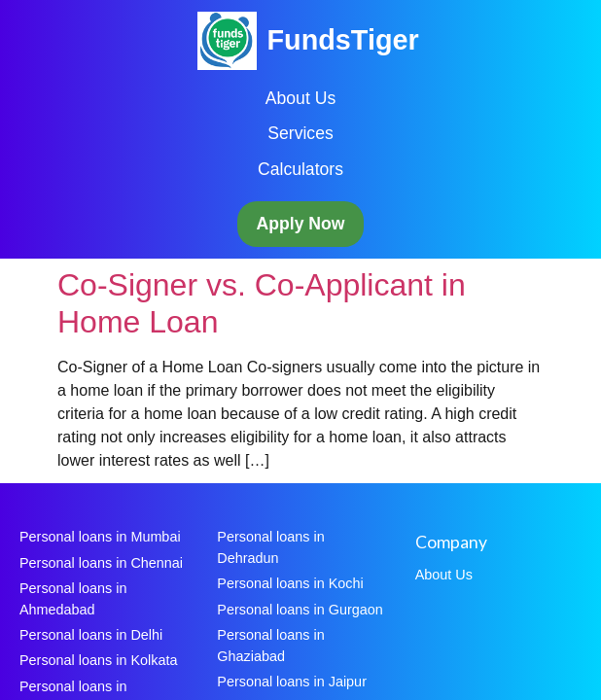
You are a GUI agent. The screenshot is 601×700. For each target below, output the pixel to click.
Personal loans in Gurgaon (300, 610)
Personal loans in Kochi (290, 583)
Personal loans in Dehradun (270, 547)
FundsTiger (342, 40)
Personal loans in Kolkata (98, 660)
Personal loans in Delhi (91, 635)
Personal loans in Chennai (101, 563)
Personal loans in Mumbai (100, 537)
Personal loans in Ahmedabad (73, 599)
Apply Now (301, 224)
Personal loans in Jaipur (292, 682)
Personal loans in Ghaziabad (270, 646)
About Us (300, 98)
